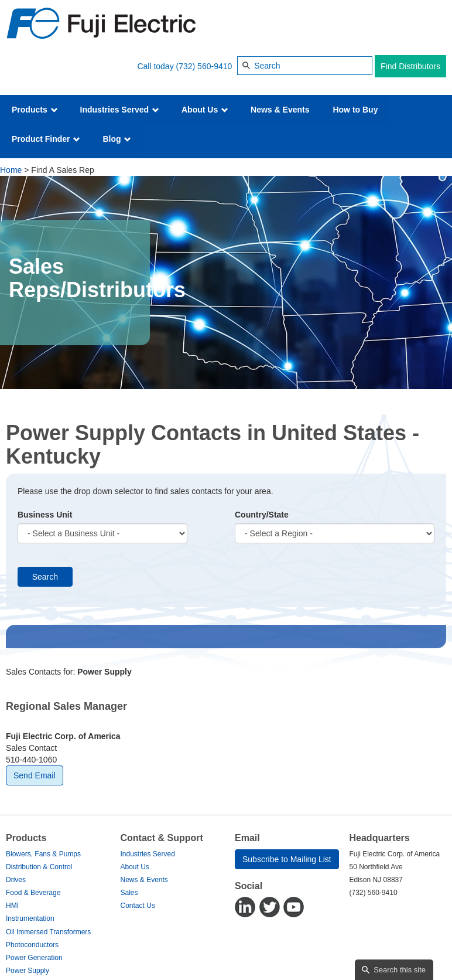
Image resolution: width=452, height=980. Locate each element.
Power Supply (28, 971)
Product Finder (46, 139)
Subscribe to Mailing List (287, 859)
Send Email (35, 775)
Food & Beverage (33, 893)
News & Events (280, 110)
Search (45, 577)
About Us (205, 110)
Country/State (262, 515)
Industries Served (120, 110)
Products (35, 110)
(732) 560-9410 (204, 66)
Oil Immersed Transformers (48, 932)
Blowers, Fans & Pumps (43, 854)
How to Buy (355, 110)
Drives (16, 880)
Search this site (400, 970)
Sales (129, 893)
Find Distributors (410, 66)
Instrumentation (30, 918)
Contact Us (138, 906)
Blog (117, 139)
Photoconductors (32, 945)
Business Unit (45, 515)
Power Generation (34, 958)
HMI (12, 906)
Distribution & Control (39, 867)
